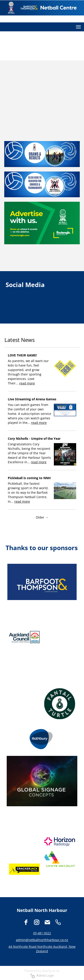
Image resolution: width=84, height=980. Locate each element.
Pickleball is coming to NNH (29, 478)
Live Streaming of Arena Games (32, 399)
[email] (47, 922)
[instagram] (37, 922)
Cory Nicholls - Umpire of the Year (34, 439)
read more (27, 383)
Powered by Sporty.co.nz (42, 971)
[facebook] (26, 922)
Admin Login (42, 976)
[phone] (58, 922)
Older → (42, 517)
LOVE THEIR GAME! (22, 355)
